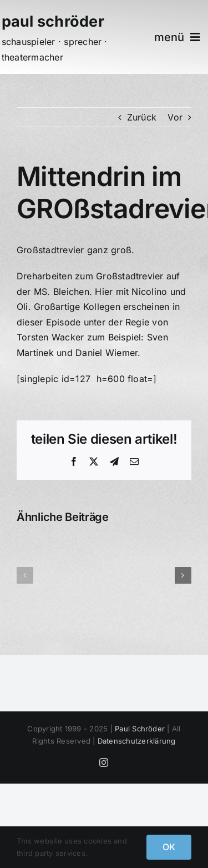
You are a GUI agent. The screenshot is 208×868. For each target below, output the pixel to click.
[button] (25, 575)
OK (169, 847)
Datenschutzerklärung (137, 741)
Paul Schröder (140, 729)
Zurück (142, 117)
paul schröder (53, 21)
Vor (175, 117)
